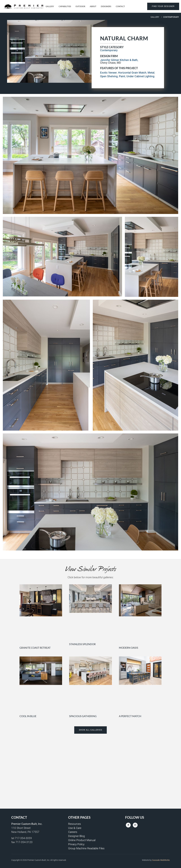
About (93, 6)
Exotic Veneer (108, 73)
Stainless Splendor (82, 644)
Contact (120, 6)
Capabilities (65, 6)
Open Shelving (109, 76)
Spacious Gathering (83, 716)
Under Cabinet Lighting (140, 76)
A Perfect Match (130, 716)
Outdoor (80, 6)
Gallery (50, 6)
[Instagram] (135, 825)
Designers (106, 6)
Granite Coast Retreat (35, 648)
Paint (122, 76)
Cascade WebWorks (161, 860)
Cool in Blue (28, 716)
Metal (151, 73)
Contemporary (171, 17)
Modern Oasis (129, 648)
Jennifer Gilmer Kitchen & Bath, (119, 60)
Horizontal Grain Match (132, 73)
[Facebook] (128, 825)
